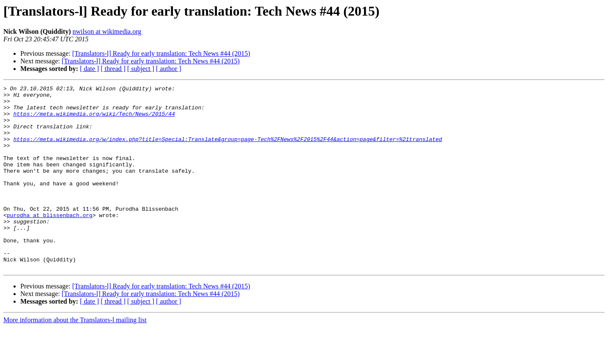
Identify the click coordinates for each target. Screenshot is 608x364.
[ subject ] (141, 69)
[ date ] (89, 69)
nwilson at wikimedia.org (107, 31)
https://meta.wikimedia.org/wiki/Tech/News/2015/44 (94, 120)
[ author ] (169, 69)
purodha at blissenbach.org (50, 242)
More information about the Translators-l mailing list (75, 357)
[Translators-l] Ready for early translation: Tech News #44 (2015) (161, 53)
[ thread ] (113, 69)
